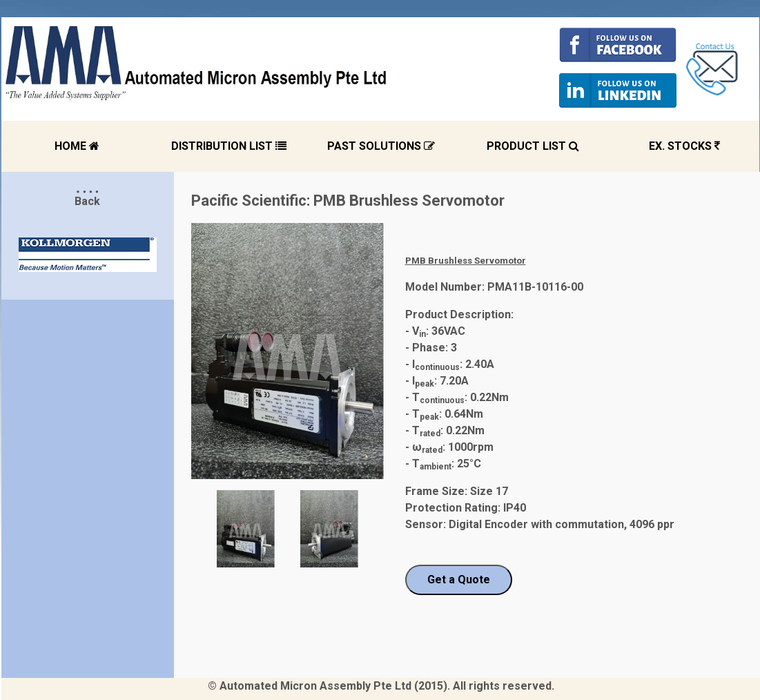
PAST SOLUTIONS (381, 146)
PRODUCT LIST (533, 146)
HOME (77, 146)
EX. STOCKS (684, 146)
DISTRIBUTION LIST (229, 146)
